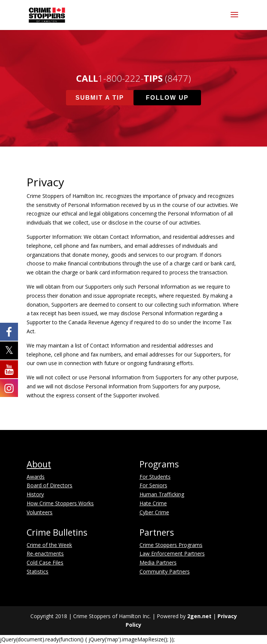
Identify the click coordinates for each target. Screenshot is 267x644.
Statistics (37, 571)
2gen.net (199, 616)
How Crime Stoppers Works (60, 503)
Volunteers (40, 512)
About (39, 464)
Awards (36, 477)
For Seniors (153, 485)
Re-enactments (45, 553)
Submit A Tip (100, 98)
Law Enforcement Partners (172, 553)
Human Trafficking (162, 494)
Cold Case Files (45, 562)
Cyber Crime (154, 512)
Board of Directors (49, 485)
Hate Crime (153, 503)
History (35, 494)
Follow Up (167, 98)
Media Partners (158, 562)
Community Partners (165, 571)
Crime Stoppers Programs (171, 545)
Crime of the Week (49, 545)
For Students (155, 477)
